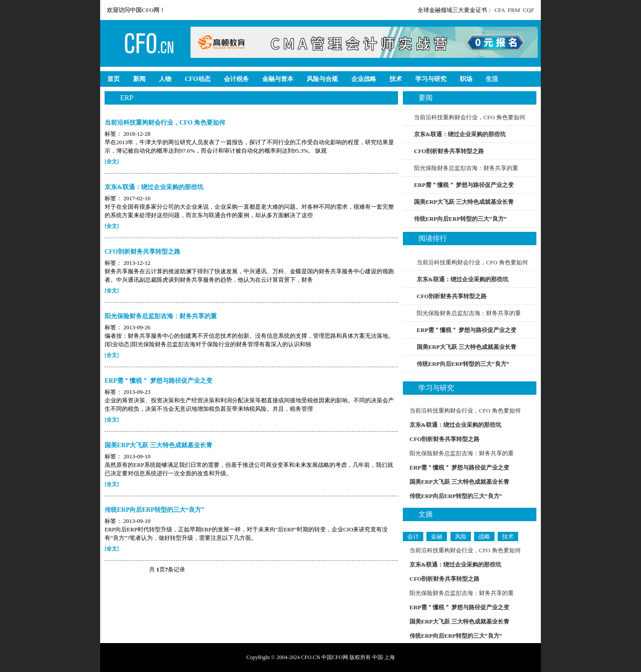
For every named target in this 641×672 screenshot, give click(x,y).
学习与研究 (436, 388)
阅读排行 (433, 238)
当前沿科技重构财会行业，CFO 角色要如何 (470, 117)
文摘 (426, 514)
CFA (500, 10)
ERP (127, 98)
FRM (514, 10)
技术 (508, 536)
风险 (461, 536)
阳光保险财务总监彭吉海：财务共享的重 (466, 168)
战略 (484, 536)
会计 (413, 536)
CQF (529, 10)
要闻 (426, 98)
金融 (437, 536)
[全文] (112, 162)
